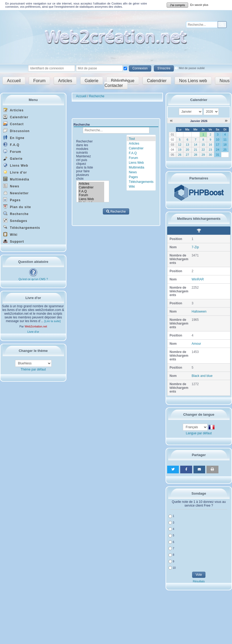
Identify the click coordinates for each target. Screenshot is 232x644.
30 (210, 155)
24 (218, 150)
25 (225, 150)
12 (180, 145)
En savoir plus (199, 5)
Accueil (14, 81)
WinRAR (198, 279)
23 (210, 150)
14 (196, 145)
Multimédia (16, 179)
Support (14, 241)
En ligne (14, 138)
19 (180, 150)
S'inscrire (164, 68)
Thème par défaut (33, 369)
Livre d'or (15, 172)
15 (203, 145)
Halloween (199, 312)
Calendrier (157, 81)
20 (187, 150)
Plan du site (17, 207)
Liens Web (16, 165)
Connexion (140, 68)
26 (180, 155)
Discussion (16, 131)
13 (187, 145)
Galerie (92, 81)
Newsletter (16, 193)
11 (225, 140)
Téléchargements (22, 227)
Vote (199, 575)
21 (196, 150)
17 (218, 145)
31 (218, 155)
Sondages (15, 220)
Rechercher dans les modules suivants (85, 160)
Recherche (16, 214)
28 (196, 155)
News (11, 186)
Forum (39, 81)
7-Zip (195, 247)
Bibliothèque (123, 81)
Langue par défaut (199, 433)
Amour (196, 344)
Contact (13, 124)
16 (210, 145)
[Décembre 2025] (171, 121)
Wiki (10, 234)
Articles (65, 81)
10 (218, 140)
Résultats (199, 581)
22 (203, 150)
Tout (132, 139)
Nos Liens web (193, 81)
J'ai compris (177, 5)
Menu (33, 100)
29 (203, 155)
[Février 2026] (226, 121)
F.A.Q (11, 144)
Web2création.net (36, 326)
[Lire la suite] (52, 321)
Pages (12, 200)
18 (225, 145)
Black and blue (202, 376)
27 (187, 155)
